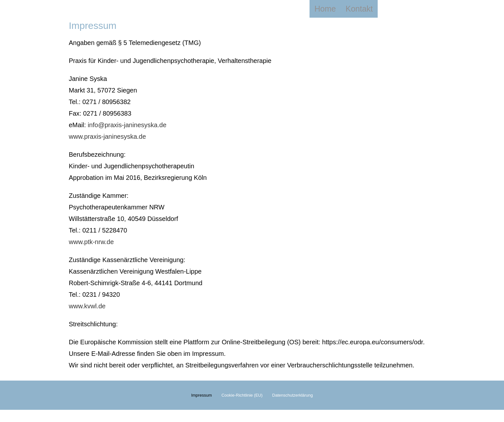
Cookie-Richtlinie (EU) (242, 401)
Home (325, 9)
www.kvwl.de (87, 306)
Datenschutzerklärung (292, 401)
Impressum (202, 401)
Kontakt (359, 9)
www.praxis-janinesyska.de (107, 136)
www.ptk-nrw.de (91, 242)
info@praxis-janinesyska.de (127, 125)
